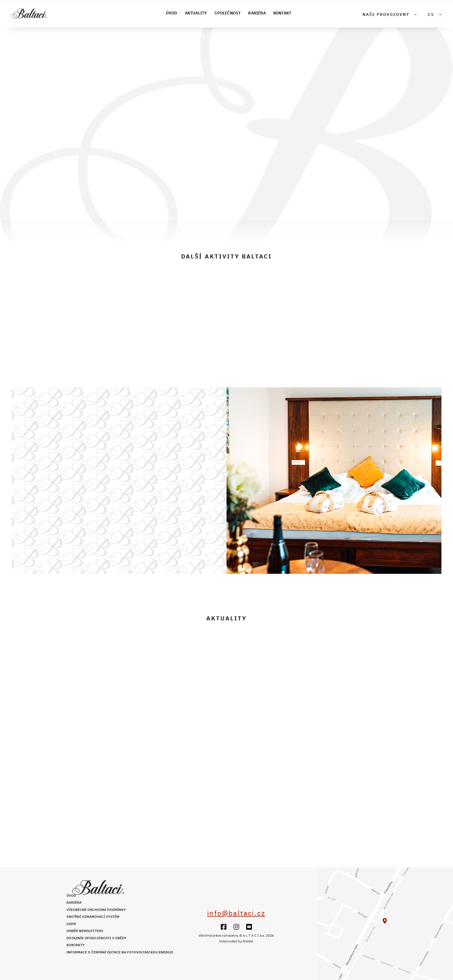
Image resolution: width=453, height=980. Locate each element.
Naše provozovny (386, 14)
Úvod (172, 13)
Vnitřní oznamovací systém (93, 917)
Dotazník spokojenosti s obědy (96, 938)
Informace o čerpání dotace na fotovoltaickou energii (120, 952)
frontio (248, 941)
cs (431, 14)
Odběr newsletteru (85, 931)
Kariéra (257, 13)
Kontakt (282, 13)
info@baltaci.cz (236, 913)
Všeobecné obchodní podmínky (96, 910)
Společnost (228, 13)
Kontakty (76, 945)
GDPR (71, 924)
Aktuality (196, 13)
